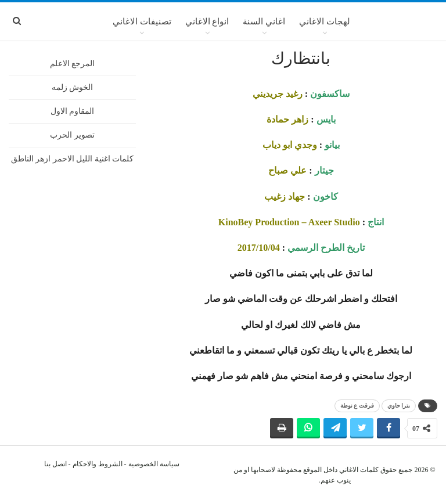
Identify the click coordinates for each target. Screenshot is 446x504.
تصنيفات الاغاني (142, 21)
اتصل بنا (55, 464)
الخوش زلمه (73, 87)
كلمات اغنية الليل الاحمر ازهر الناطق (73, 159)
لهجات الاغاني (325, 21)
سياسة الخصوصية (154, 464)
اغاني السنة (264, 21)
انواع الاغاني (207, 21)
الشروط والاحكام (98, 464)
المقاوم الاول (73, 111)
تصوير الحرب (72, 135)
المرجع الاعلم (73, 64)
